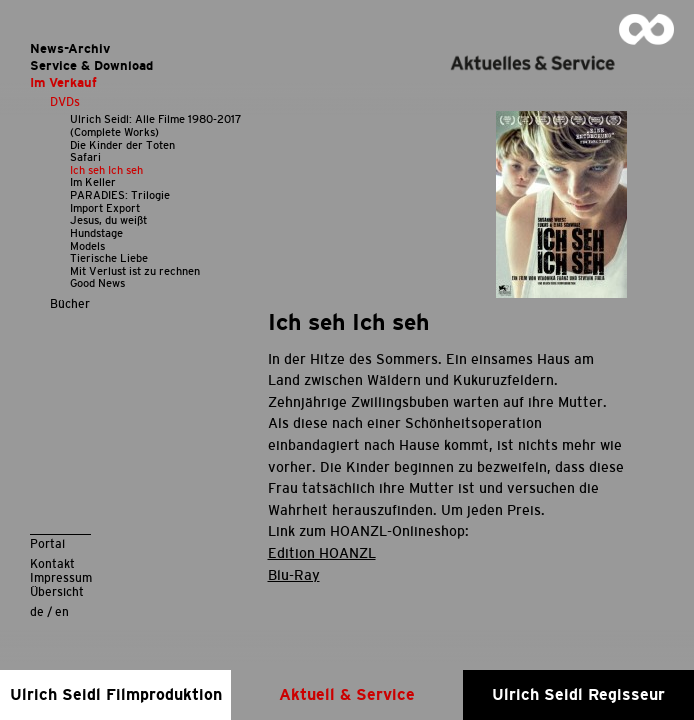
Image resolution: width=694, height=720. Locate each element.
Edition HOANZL (322, 553)
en (62, 611)
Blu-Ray (294, 575)
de (37, 611)
